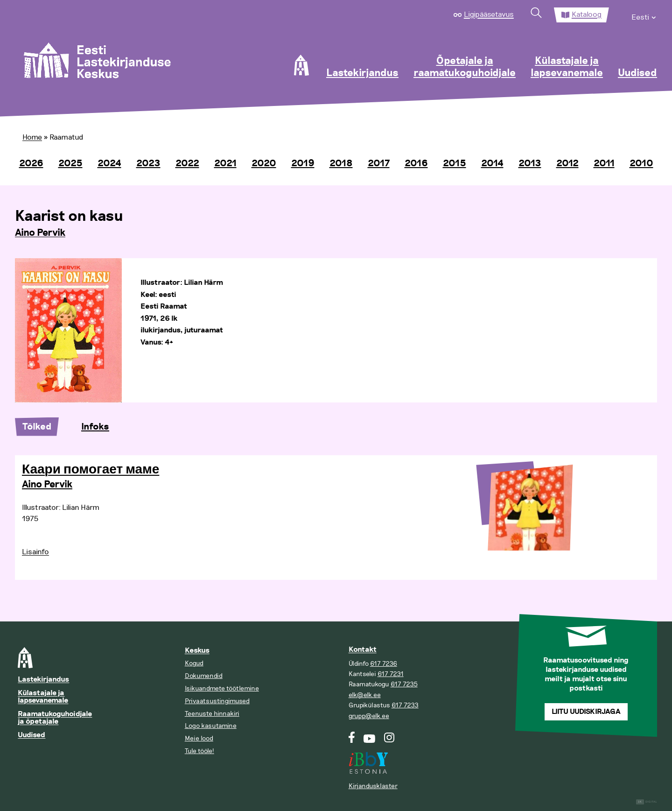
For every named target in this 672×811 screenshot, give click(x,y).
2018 (341, 163)
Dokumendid (204, 676)
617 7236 (384, 664)
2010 (641, 163)
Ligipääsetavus (489, 14)
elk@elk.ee (365, 695)
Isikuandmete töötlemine (222, 688)
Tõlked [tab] (37, 427)
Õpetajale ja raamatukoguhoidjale (465, 67)
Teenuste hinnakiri (212, 714)
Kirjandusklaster (373, 786)
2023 (148, 163)
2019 (303, 163)
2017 (379, 163)
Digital (647, 802)
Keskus (197, 651)
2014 (492, 163)
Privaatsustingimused (217, 701)
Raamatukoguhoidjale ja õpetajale (55, 718)
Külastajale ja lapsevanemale (567, 67)
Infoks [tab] (95, 427)
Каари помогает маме (91, 470)
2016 (416, 163)
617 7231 (391, 674)
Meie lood (199, 738)
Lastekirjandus (362, 73)
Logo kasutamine (211, 726)
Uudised (637, 73)
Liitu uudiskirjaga (586, 712)
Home (32, 137)
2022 (187, 163)
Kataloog (587, 14)
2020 (264, 163)
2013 (530, 163)
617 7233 (405, 705)
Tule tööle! (199, 751)
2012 (567, 163)
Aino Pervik (40, 233)
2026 (31, 163)
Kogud (194, 663)
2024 (109, 163)
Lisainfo (35, 552)
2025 (70, 163)
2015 (455, 163)
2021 (225, 163)
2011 (604, 163)
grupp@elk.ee (369, 716)
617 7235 (404, 684)
